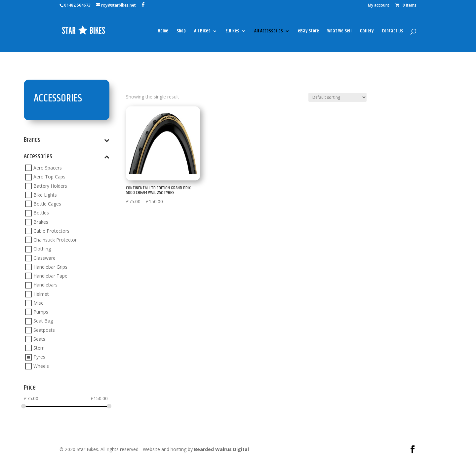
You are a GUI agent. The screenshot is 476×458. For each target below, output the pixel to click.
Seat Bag (43, 321)
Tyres (39, 357)
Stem (39, 348)
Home (163, 32)
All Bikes (202, 32)
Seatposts (44, 330)
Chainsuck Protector (55, 240)
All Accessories (269, 32)
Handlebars (45, 285)
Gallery (367, 32)
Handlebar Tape (50, 276)
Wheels (41, 366)
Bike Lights (45, 195)
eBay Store (308, 32)
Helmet (41, 294)
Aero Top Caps (49, 177)
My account (379, 6)
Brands (67, 141)
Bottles (41, 213)
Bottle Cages (47, 204)
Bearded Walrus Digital (221, 449)
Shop (181, 32)
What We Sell (339, 32)
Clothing (42, 249)
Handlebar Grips (50, 267)
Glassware (44, 258)
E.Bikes (232, 32)
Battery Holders (50, 186)
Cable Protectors (51, 231)
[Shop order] (337, 97)
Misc (38, 303)
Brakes (41, 222)
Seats (39, 339)
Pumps (41, 312)
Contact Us (393, 32)
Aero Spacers (48, 168)
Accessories (67, 157)
